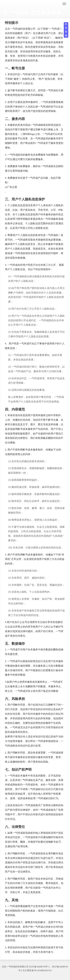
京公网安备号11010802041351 (37, 970)
